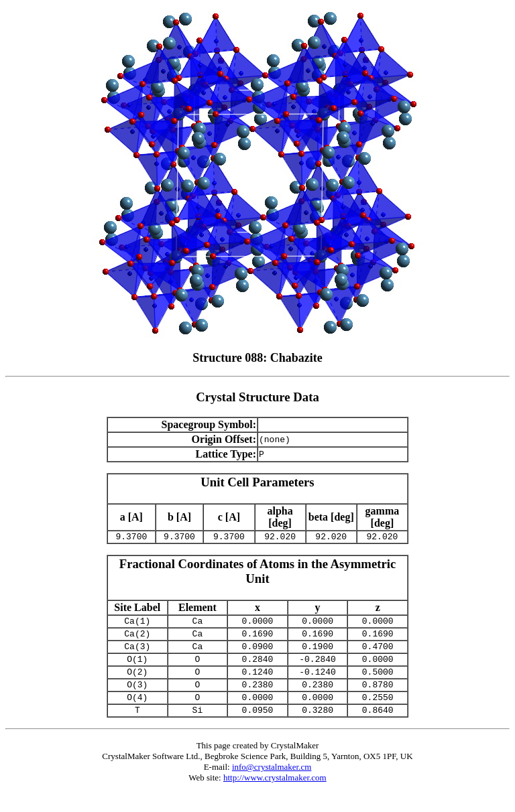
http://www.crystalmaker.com (275, 796)
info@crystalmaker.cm (272, 785)
